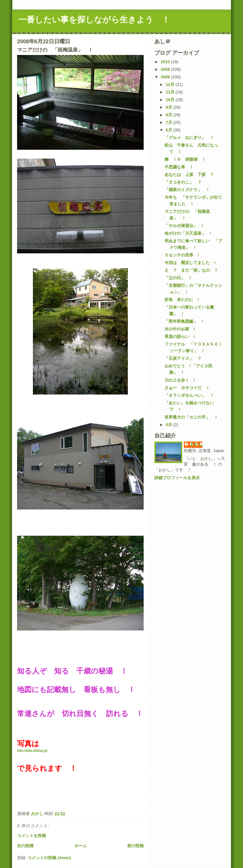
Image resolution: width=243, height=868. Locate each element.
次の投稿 (25, 846)
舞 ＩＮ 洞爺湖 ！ (185, 159)
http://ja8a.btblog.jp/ (32, 751)
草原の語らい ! (180, 337)
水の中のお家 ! (180, 329)
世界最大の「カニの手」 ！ (191, 417)
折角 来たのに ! (182, 300)
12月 (171, 84)
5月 (170, 425)
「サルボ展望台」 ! (184, 226)
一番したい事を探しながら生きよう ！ (94, 20)
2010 (166, 62)
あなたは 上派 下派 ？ (189, 175)
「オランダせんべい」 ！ (189, 395)
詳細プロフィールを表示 (177, 478)
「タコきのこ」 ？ (183, 182)
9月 (170, 107)
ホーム (81, 846)
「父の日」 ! (178, 278)
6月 (170, 130)
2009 (166, 69)
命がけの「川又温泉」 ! (188, 233)
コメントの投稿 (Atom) (49, 858)
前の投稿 (135, 846)
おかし (196, 444)
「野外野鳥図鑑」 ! (184, 321)
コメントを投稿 (31, 836)
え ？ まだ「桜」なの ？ (191, 270)
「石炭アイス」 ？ (183, 358)
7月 (170, 122)
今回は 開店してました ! (190, 263)
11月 (171, 92)
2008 (166, 77)
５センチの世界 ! (182, 255)
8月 (170, 115)
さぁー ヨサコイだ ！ (187, 388)
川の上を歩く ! (180, 380)
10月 (171, 100)
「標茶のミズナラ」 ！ (187, 190)
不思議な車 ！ (179, 167)
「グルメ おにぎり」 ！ (189, 138)
